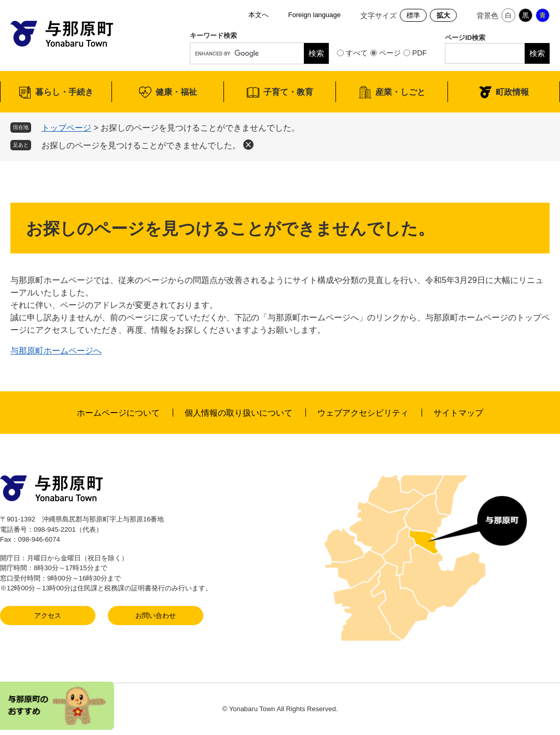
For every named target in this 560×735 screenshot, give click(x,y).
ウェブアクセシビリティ (363, 413)
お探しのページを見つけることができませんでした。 (141, 145)
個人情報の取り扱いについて (239, 413)
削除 (248, 145)
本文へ (258, 15)
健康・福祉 (176, 92)
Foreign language (314, 15)
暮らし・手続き (64, 92)
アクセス (48, 616)
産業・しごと (400, 92)
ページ (390, 53)
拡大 (443, 15)
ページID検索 (465, 38)
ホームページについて (118, 413)
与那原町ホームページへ (56, 351)
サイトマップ (458, 413)
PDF (419, 53)
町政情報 (512, 92)
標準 (413, 15)
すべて (357, 53)
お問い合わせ (156, 616)
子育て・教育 (288, 92)
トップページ (66, 128)
